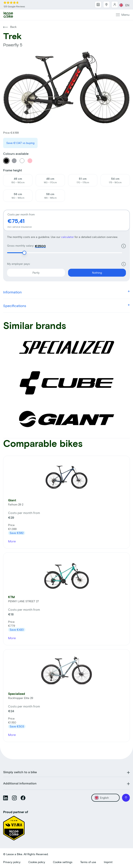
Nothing (85, 271)
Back (10, 27)
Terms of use (88, 862)
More (12, 541)
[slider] (24, 253)
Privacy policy (12, 862)
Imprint (108, 862)
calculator (68, 237)
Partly (23, 271)
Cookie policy (37, 862)
